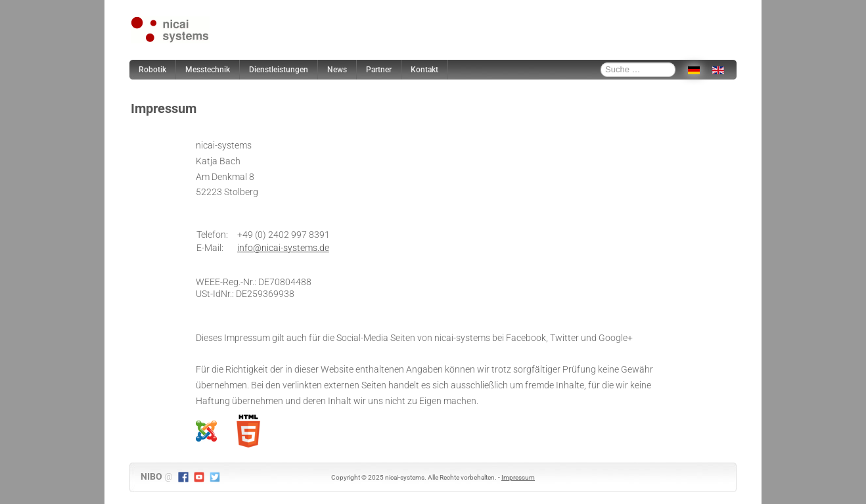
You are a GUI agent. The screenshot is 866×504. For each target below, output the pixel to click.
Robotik (152, 70)
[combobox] (638, 70)
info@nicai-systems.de (283, 248)
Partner (379, 70)
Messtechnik (208, 70)
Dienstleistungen (279, 70)
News (337, 70)
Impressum (518, 477)
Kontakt (424, 70)
